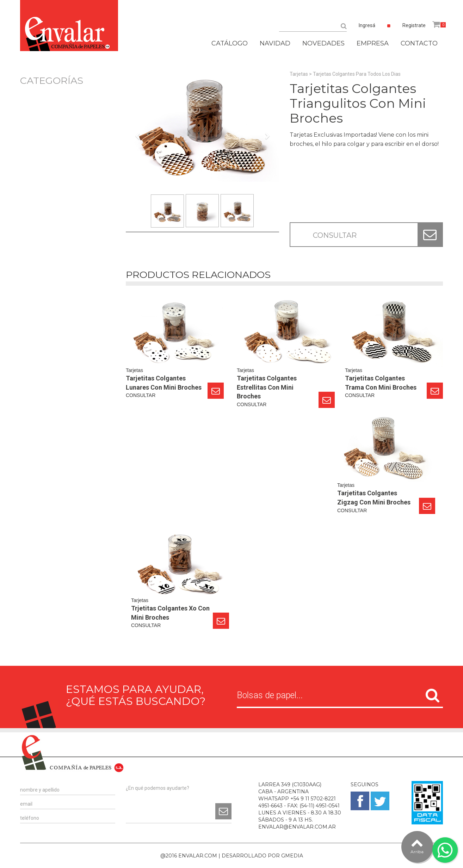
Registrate (414, 25)
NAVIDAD (275, 43)
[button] (137, 169)
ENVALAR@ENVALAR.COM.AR (297, 827)
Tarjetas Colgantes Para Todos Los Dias (357, 74)
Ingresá (367, 25)
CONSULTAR (335, 235)
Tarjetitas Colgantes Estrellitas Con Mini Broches (267, 387)
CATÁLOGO (230, 43)
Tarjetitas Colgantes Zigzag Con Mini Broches (374, 498)
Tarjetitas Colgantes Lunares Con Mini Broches (164, 383)
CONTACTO (419, 43)
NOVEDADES (323, 43)
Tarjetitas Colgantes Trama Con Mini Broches (381, 383)
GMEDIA (292, 856)
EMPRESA (373, 43)
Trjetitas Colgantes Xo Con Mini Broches (170, 613)
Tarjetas (299, 74)
